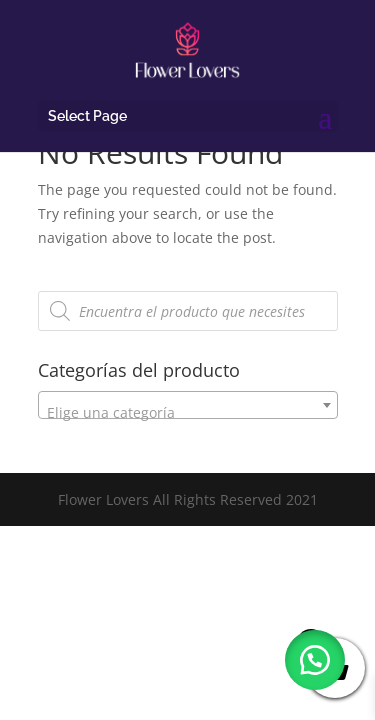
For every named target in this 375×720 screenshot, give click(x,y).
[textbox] (188, 413)
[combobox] (188, 405)
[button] (315, 660)
